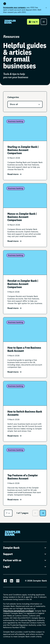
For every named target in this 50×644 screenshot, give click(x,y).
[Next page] (43, 513)
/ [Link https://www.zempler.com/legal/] (18, 611)
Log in (33, 22)
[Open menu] (44, 22)
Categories (13, 97)
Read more (15, 174)
